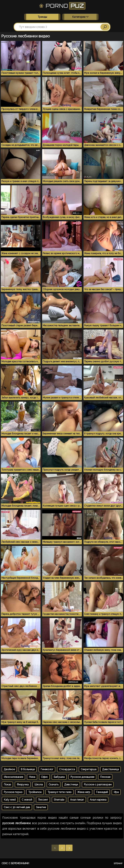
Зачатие (41, 807)
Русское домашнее (82, 777)
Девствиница (111, 769)
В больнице (28, 769)
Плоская (105, 777)
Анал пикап (77, 800)
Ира (116, 792)
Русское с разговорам (98, 784)
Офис (44, 777)
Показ (7, 784)
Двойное (9, 769)
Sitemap (118, 863)
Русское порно (13, 792)
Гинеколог (47, 769)
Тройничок (35, 792)
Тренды (42, 17)
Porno (62, 6)
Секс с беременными (15, 863)
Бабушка (59, 777)
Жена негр (84, 792)
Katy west (10, 800)
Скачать (54, 784)
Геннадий (102, 792)
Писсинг (43, 800)
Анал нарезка (98, 800)
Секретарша (89, 769)
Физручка (23, 784)
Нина (32, 777)
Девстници (71, 784)
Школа (39, 784)
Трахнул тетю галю (59, 792)
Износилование (13, 777)
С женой (27, 800)
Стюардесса (67, 769)
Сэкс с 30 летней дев (17, 807)
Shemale (59, 800)
